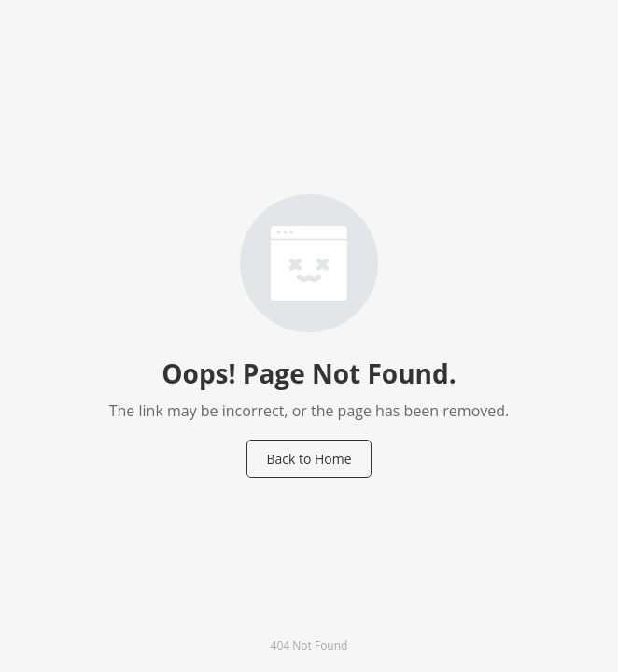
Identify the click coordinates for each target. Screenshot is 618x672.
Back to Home (309, 459)
